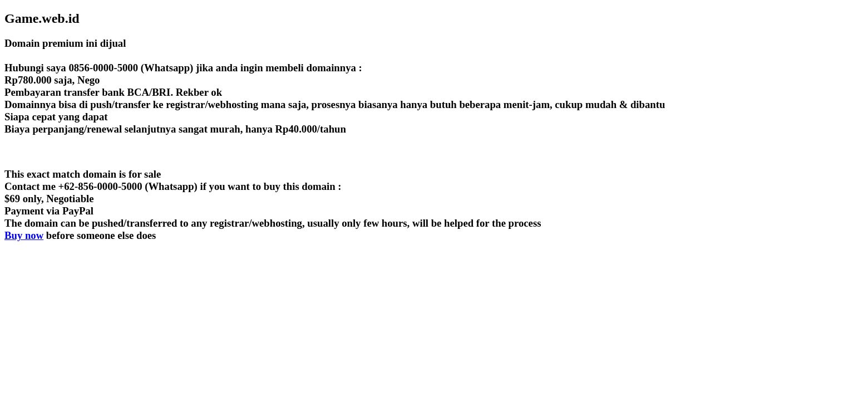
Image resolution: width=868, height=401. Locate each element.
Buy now (24, 235)
